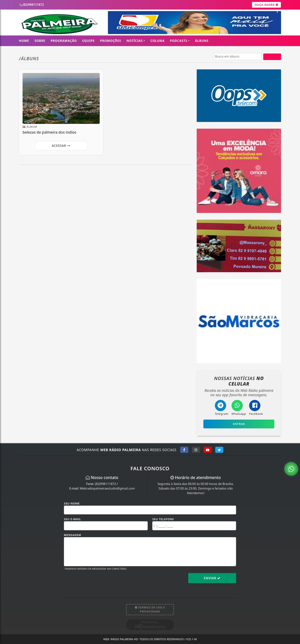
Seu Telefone (163, 519)
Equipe (88, 41)
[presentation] (93, 581)
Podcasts (179, 41)
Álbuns (202, 41)
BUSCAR (272, 57)
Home (24, 41)
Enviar (212, 578)
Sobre (40, 41)
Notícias (135, 41)
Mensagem (73, 535)
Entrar (239, 424)
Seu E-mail (72, 519)
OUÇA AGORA (266, 5)
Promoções (111, 41)
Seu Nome (72, 503)
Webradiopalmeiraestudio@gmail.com (107, 488)
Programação (64, 41)
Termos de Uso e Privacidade (150, 609)
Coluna (158, 41)
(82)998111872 (105, 484)
